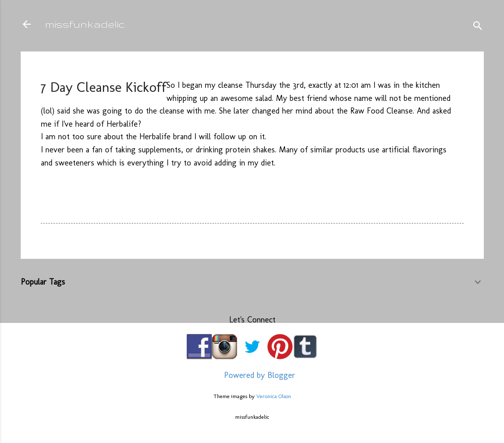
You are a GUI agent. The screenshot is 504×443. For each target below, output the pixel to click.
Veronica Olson (274, 396)
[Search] (478, 27)
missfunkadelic (85, 24)
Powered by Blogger (252, 375)
